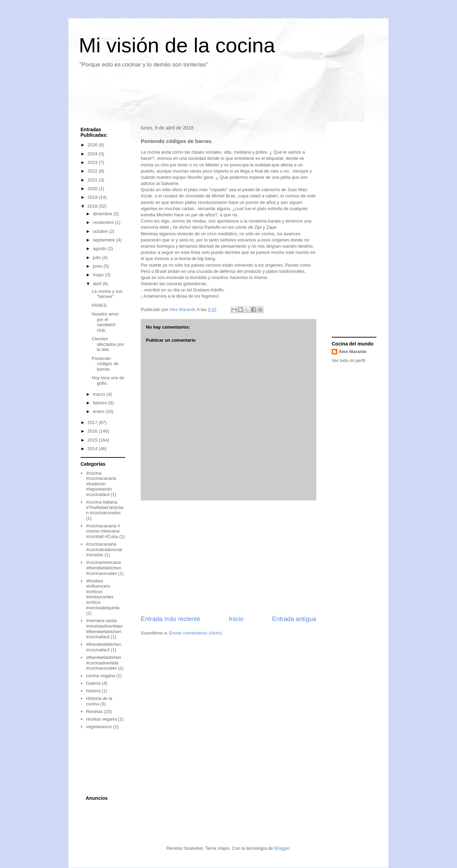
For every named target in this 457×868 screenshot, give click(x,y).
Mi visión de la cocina (177, 45)
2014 (93, 449)
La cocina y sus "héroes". (107, 294)
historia (93, 691)
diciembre (103, 214)
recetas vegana (101, 719)
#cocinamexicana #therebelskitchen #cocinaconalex (104, 568)
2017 (93, 422)
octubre (101, 231)
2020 (93, 189)
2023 (93, 162)
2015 (93, 440)
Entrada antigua (294, 619)
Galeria (93, 683)
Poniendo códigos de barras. (105, 364)
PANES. (100, 305)
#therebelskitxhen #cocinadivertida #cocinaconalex (104, 663)
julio (98, 257)
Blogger (282, 848)
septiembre (105, 240)
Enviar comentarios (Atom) (195, 633)
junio (98, 266)
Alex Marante (353, 352)
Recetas (94, 711)
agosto (100, 249)
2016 (93, 431)
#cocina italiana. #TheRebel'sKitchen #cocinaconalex (105, 507)
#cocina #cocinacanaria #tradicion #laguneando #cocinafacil (101, 484)
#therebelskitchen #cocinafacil (104, 647)
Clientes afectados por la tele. (108, 344)
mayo (99, 275)
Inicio (236, 619)
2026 (93, 145)
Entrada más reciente (171, 619)
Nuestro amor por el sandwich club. (105, 322)
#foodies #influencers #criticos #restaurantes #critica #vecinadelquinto (103, 594)
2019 (93, 197)
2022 (93, 171)
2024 (93, 154)
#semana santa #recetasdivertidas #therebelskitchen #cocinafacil (104, 629)
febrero (101, 403)
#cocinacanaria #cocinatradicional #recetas (104, 549)
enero (99, 411)
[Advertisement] (201, 97)
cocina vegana (100, 676)
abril (98, 284)
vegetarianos (99, 727)
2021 (93, 180)
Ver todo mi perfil (349, 360)
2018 (93, 206)
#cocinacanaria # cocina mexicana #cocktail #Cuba (103, 531)
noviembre (104, 222)
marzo (100, 394)
